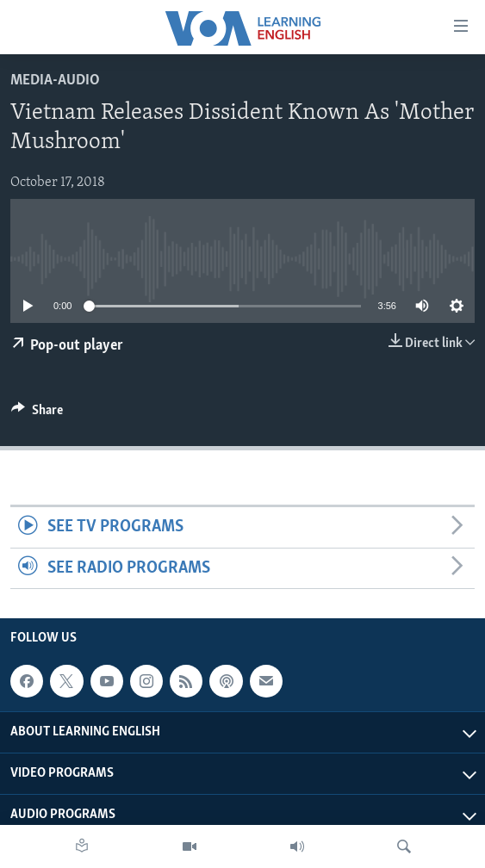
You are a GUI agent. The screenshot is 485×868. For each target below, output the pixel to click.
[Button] (37, 414)
